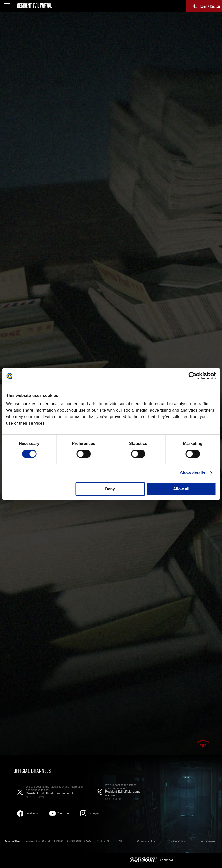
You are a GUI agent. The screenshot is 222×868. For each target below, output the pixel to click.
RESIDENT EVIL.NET (110, 841)
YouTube (63, 813)
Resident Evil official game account (126, 792)
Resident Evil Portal (37, 841)
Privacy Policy (146, 841)
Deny (110, 489)
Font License (206, 841)
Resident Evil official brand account (55, 792)
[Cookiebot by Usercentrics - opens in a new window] (194, 376)
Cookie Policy (177, 841)
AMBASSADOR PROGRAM (73, 841)
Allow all (181, 489)
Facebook (31, 813)
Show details (193, 473)
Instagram (94, 813)
